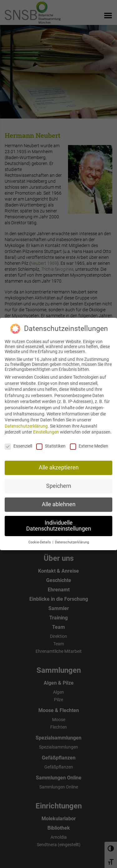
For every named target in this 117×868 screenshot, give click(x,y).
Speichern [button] (59, 483)
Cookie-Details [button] (40, 539)
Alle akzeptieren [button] (59, 464)
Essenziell (18, 443)
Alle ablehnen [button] (59, 501)
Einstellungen (46, 429)
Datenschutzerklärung (26, 423)
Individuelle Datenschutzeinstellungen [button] (59, 523)
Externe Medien (89, 443)
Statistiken (51, 443)
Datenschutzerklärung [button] (72, 539)
